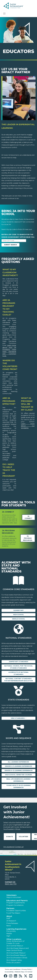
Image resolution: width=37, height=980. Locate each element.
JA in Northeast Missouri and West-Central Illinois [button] (18, 949)
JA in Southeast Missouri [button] (16, 953)
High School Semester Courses (18, 775)
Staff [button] (8, 918)
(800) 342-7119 (11, 884)
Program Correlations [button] (15, 905)
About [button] (9, 916)
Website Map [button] (19, 972)
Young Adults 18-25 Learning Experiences (18, 786)
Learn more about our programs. (28, 426)
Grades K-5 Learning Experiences (18, 766)
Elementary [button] (11, 931)
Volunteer (23, 837)
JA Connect (28, 517)
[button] (6, 976)
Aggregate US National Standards (19, 673)
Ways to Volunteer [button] (14, 897)
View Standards (18, 718)
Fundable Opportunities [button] (16, 911)
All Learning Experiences (18, 762)
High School (19, 615)
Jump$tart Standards (19, 662)
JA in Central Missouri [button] (15, 946)
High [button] (8, 936)
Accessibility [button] (9, 972)
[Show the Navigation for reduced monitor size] (4, 14)
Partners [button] (10, 908)
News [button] (9, 926)
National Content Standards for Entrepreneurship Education (19, 680)
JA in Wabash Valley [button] (14, 960)
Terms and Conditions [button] (13, 969)
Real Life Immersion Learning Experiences (18, 780)
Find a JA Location (13, 963)
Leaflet (15, 854)
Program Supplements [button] (16, 903)
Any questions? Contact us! (13, 847)
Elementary (19, 610)
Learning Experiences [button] (16, 929)
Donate (10, 837)
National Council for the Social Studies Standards (19, 667)
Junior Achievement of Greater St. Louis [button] (15, 942)
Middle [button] (9, 934)
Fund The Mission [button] (13, 913)
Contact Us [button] (10, 882)
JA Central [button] (29, 972)
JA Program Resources (28, 538)
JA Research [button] (11, 921)
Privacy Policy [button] (27, 969)
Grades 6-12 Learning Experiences (19, 770)
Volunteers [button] (11, 895)
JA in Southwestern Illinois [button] (17, 958)
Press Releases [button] (12, 923)
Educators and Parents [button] (17, 901)
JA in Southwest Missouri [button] (16, 955)
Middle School (19, 619)
